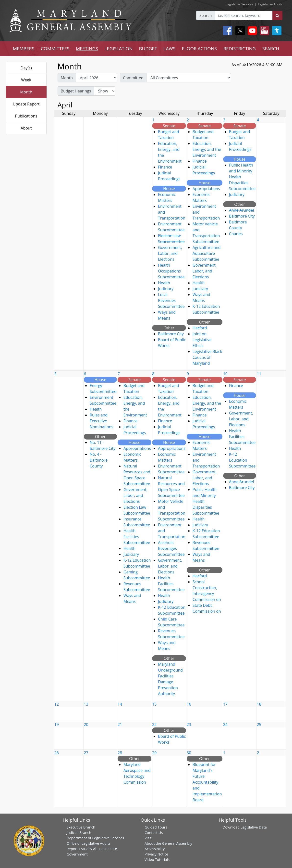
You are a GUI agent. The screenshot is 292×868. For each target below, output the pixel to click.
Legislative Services (239, 4)
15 (154, 704)
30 (189, 753)
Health (164, 283)
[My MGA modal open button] (264, 31)
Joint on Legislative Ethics (202, 340)
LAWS (169, 48)
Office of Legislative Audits (89, 843)
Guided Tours (156, 827)
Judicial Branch (79, 832)
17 (225, 704)
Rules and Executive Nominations (101, 421)
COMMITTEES (55, 48)
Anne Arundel (242, 210)
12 (57, 704)
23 (189, 725)
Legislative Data (254, 827)
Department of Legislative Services (95, 838)
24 (225, 725)
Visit (148, 838)
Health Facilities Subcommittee (137, 537)
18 (259, 704)
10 (225, 374)
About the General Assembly (168, 843)
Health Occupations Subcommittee (171, 271)
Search (206, 15)
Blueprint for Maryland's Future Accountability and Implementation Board (207, 782)
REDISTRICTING (239, 48)
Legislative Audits (270, 4)
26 (57, 753)
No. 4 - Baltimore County (99, 460)
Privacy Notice (156, 854)
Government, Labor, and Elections (170, 253)
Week (26, 80)
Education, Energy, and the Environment (207, 149)
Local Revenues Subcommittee (171, 300)
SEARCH (271, 48)
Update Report (26, 104)
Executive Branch (81, 827)
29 (154, 753)
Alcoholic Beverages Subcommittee (171, 548)
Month (26, 92)
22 (154, 725)
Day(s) (26, 68)
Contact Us (154, 832)
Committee (133, 78)
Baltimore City (171, 334)
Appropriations (206, 189)
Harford (200, 328)
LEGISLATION (119, 48)
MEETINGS (87, 48)
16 (189, 704)
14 (120, 704)
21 (120, 725)
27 (86, 753)
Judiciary (166, 289)
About (26, 128)
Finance (165, 167)
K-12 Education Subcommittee (242, 460)
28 (120, 753)
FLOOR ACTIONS (200, 48)
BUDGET (148, 48)
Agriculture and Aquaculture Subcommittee (207, 253)
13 (86, 704)
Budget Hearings (76, 91)
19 (57, 725)
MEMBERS (24, 48)
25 (259, 725)
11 (259, 374)
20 (86, 725)
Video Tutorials (157, 859)
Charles (236, 234)
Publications (26, 116)
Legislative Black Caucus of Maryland (207, 357)
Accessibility (155, 849)
